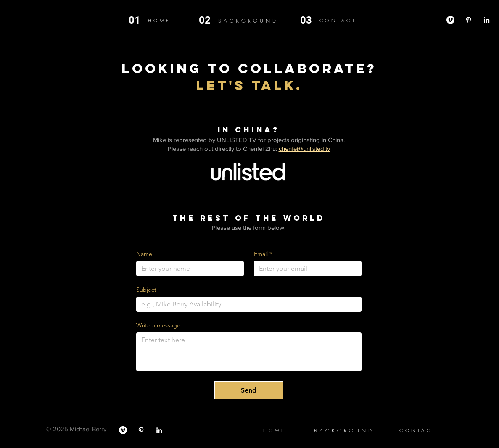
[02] (209, 20)
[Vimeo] (450, 20)
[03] (310, 20)
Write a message (158, 325)
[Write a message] (249, 352)
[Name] (187, 269)
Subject (146, 290)
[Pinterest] (469, 20)
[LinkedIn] (487, 20)
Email (263, 254)
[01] (138, 20)
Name (144, 254)
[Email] (305, 269)
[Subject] (246, 304)
